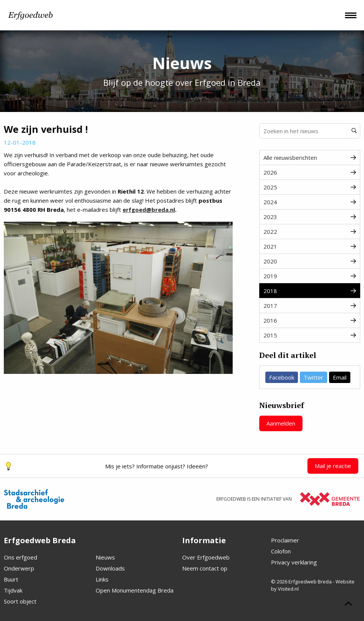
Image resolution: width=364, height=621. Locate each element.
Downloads (110, 568)
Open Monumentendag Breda (135, 590)
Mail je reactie (333, 466)
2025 (310, 187)
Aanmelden (281, 423)
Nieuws (105, 557)
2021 (310, 246)
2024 (310, 202)
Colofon (281, 551)
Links (102, 579)
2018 (310, 291)
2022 (310, 232)
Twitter (314, 377)
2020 (310, 261)
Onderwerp (19, 568)
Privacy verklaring (294, 562)
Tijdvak (13, 590)
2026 (310, 172)
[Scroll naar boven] (348, 605)
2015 (310, 335)
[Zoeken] (354, 131)
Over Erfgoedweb (206, 557)
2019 (310, 276)
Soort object (20, 601)
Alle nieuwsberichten (310, 158)
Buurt (11, 579)
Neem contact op (205, 568)
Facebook (282, 377)
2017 (310, 306)
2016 (310, 320)
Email (340, 377)
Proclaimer (285, 540)
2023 (310, 217)
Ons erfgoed (20, 557)
